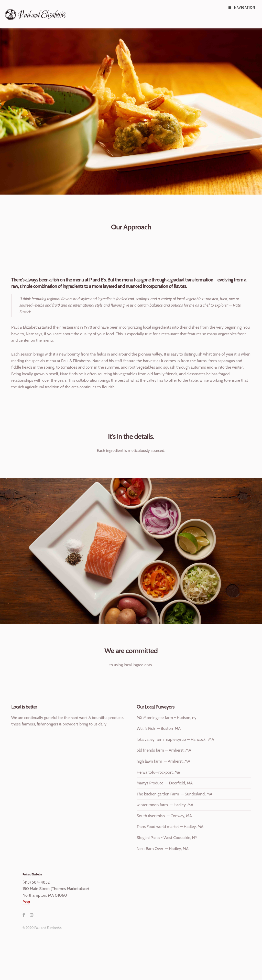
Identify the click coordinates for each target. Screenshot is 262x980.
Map (26, 902)
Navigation (245, 8)
